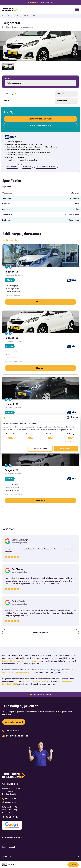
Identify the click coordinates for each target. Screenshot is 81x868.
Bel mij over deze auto (40, 126)
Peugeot (20, 16)
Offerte (73, 865)
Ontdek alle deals (9, 240)
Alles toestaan (66, 449)
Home (4, 16)
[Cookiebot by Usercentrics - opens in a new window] (68, 418)
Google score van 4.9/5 (45, 2)
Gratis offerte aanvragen (41, 119)
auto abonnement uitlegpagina (34, 681)
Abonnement (12, 16)
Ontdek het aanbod (14, 722)
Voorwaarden (12, 166)
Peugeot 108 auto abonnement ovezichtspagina (22, 661)
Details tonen (70, 442)
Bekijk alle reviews (41, 633)
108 (25, 16)
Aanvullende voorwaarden (46, 166)
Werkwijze (27, 166)
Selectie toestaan (40, 449)
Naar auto (40, 302)
